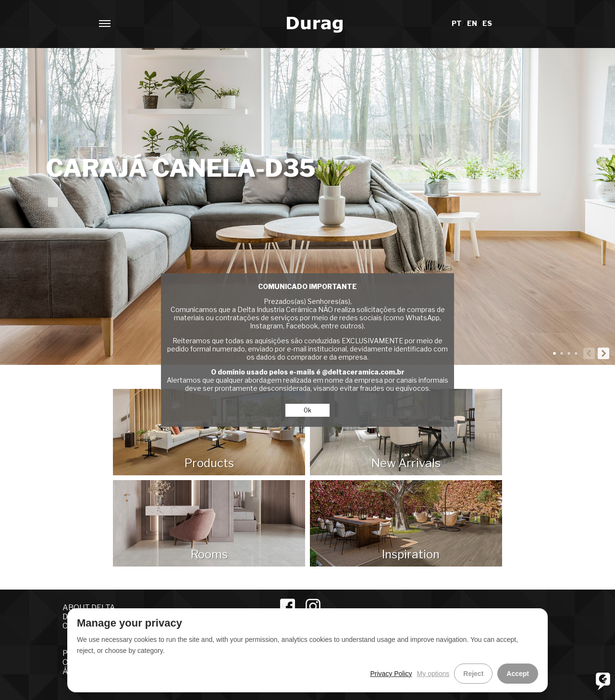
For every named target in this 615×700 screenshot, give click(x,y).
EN (473, 23)
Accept (518, 674)
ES (487, 23)
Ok (307, 410)
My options (433, 674)
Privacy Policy (391, 674)
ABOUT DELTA (89, 608)
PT (457, 23)
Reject (473, 674)
